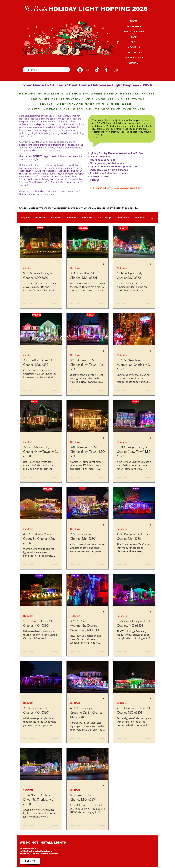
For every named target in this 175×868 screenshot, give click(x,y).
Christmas (56, 218)
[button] (152, 218)
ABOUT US (134, 47)
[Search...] (46, 70)
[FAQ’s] (30, 861)
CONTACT (134, 63)
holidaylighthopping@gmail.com (36, 851)
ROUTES (37, 156)
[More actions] (58, 264)
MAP (134, 37)
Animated (71, 218)
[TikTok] (97, 70)
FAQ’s (134, 42)
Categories (25, 218)
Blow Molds (87, 218)
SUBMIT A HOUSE (134, 32)
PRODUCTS (134, 52)
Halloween (40, 218)
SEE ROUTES (134, 26)
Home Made (123, 218)
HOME (134, 21)
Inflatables (139, 218)
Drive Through (105, 218)
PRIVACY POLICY (134, 58)
